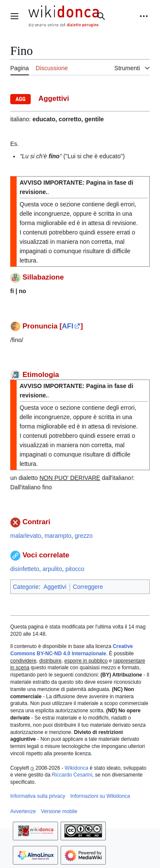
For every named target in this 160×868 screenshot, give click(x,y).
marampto (58, 536)
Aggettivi (55, 587)
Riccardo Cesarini (72, 775)
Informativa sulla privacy (38, 796)
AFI (68, 326)
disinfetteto (25, 569)
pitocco (75, 569)
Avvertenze (23, 811)
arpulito (52, 569)
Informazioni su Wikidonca (100, 796)
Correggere (88, 587)
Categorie (26, 587)
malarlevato (26, 536)
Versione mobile (59, 811)
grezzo (84, 536)
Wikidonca (77, 768)
